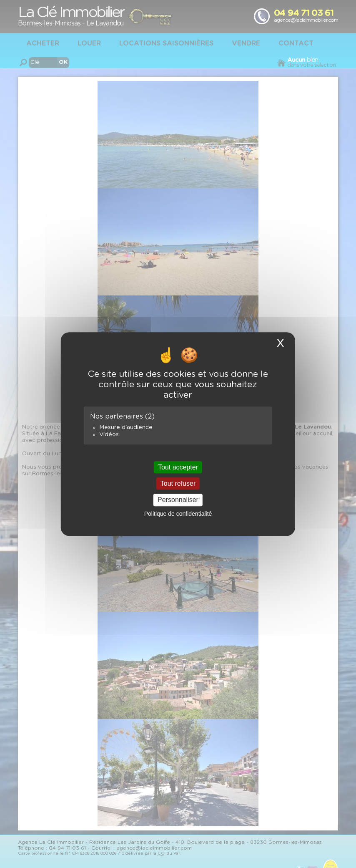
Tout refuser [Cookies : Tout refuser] (178, 483)
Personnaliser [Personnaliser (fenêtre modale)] (178, 500)
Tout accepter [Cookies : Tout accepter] (178, 467)
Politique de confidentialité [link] (178, 514)
